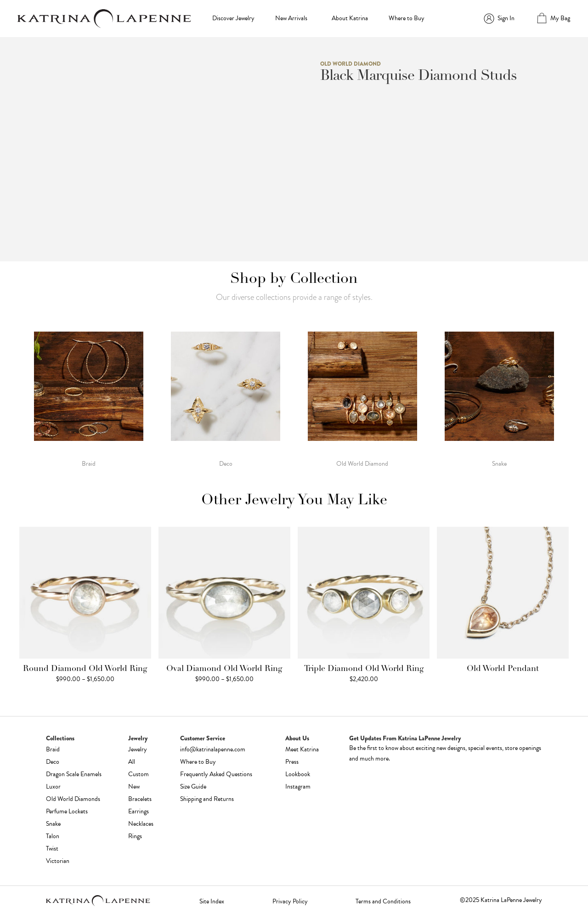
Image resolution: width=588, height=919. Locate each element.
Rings (135, 836)
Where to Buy (407, 18)
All (132, 762)
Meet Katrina (302, 749)
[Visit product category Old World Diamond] (362, 399)
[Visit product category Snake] (499, 399)
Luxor (53, 787)
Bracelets (140, 799)
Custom (139, 774)
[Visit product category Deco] (226, 399)
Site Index (212, 901)
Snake (53, 824)
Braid (53, 749)
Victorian (58, 861)
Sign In (506, 18)
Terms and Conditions (383, 901)
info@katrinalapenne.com (213, 749)
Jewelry (138, 749)
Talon (53, 836)
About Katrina (350, 18)
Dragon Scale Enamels (74, 774)
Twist (52, 849)
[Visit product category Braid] (89, 399)
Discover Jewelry (233, 18)
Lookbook (298, 774)
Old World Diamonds (73, 799)
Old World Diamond (351, 64)
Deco (53, 762)
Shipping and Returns (207, 799)
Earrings (139, 811)
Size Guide (193, 787)
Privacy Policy (290, 901)
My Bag (560, 18)
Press (292, 762)
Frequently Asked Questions (216, 774)
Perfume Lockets (67, 811)
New (134, 787)
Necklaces (141, 824)
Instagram (298, 787)
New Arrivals (291, 18)
